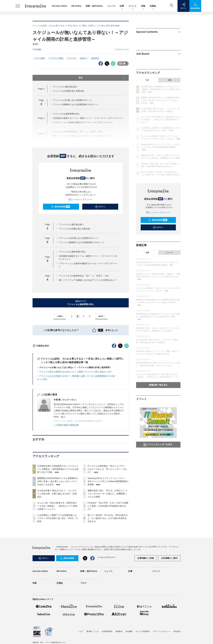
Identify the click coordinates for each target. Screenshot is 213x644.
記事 (122, 6)
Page (41, 89)
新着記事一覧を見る (158, 385)
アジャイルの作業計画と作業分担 (68, 91)
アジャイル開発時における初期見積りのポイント (76, 104)
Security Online (59, 6)
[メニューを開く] (18, 6)
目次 (102, 78)
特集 (143, 6)
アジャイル (72, 58)
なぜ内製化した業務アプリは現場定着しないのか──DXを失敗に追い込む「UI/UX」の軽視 (57, 572)
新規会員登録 (60, 207)
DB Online (76, 6)
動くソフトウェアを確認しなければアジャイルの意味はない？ (88, 280)
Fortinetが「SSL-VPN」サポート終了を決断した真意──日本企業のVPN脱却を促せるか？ (108, 559)
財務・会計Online (94, 6)
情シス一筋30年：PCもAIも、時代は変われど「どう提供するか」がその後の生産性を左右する (108, 572)
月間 (169, 80)
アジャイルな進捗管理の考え (66, 114)
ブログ (83, 636)
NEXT (102, 316)
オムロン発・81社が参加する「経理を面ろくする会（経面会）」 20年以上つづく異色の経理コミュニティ (57, 559)
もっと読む (42, 432)
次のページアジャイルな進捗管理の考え (81, 303)
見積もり (84, 58)
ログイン (100, 207)
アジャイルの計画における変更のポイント (73, 100)
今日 (147, 80)
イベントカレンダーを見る (158, 445)
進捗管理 (95, 58)
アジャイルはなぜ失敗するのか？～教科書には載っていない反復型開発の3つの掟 (77, 429)
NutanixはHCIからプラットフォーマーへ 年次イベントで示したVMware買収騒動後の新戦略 (108, 535)
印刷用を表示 (41, 399)
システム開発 (39, 58)
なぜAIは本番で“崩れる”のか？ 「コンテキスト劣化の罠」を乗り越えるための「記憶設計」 (57, 547)
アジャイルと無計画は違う (65, 87)
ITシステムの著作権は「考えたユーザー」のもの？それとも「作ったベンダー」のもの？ (107, 522)
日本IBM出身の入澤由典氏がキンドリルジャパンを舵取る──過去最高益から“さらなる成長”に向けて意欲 (58, 522)
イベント (133, 6)
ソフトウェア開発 (56, 58)
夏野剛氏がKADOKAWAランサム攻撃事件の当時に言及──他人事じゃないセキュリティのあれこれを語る (58, 535)
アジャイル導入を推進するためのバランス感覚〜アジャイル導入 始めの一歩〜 (76, 425)
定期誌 (153, 6)
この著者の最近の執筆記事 (66, 478)
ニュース (111, 6)
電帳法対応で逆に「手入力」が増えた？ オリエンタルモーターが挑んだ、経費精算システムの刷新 (108, 547)
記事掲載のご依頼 (146, 611)
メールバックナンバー (81, 199)
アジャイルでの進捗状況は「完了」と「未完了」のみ (84, 276)
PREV (59, 316)
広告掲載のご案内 (169, 611)
